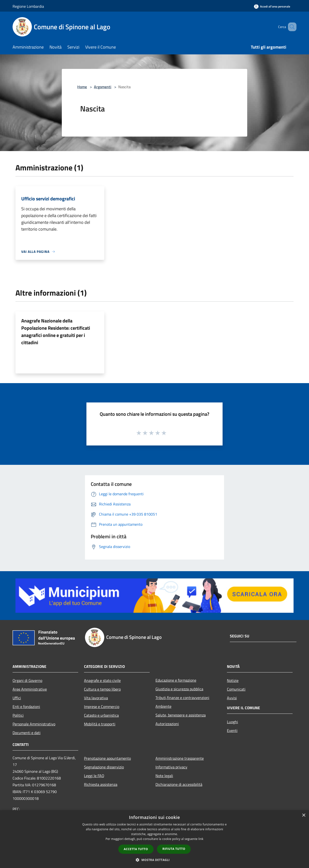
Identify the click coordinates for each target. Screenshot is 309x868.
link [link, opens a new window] (201, 839)
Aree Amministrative (30, 689)
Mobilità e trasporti (100, 724)
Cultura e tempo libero (102, 689)
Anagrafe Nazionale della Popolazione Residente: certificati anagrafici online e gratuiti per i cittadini (56, 332)
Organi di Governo (27, 680)
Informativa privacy (171, 767)
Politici (18, 715)
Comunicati (236, 689)
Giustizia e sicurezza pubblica (179, 689)
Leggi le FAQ (94, 776)
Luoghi (232, 722)
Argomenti (103, 87)
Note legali (164, 776)
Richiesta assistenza (101, 784)
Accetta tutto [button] (136, 849)
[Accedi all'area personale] (272, 6)
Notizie (233, 680)
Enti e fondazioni (26, 707)
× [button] (304, 815)
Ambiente (163, 706)
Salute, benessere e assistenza (181, 715)
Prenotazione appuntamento (107, 758)
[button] (154, 860)
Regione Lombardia (28, 6)
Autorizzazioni (167, 724)
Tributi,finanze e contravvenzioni (182, 698)
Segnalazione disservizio (104, 767)
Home (82, 87)
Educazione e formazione (176, 680)
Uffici (17, 698)
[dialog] (154, 839)
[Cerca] (291, 27)
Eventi (232, 730)
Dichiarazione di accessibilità (179, 784)
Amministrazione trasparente (180, 758)
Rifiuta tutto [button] (174, 849)
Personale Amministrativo (34, 724)
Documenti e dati (27, 733)
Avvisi (232, 698)
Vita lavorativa (96, 698)
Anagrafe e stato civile (102, 680)
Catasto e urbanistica (101, 715)
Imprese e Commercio (102, 707)
